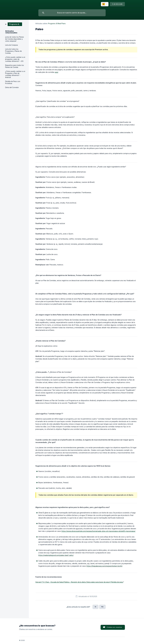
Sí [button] (95, 607)
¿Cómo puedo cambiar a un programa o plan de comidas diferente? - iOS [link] (15, 59)
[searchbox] (72, 13)
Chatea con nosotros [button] (114, 627)
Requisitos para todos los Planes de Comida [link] (15, 66)
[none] (105, 4)
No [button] (102, 607)
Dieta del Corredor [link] (12, 87)
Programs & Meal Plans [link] (57, 23)
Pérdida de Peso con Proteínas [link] (13, 82)
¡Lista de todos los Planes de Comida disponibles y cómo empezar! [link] (15, 39)
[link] (14, 24)
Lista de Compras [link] (12, 45)
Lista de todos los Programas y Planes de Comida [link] (13, 51)
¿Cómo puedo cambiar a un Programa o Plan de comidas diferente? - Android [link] (15, 74)
